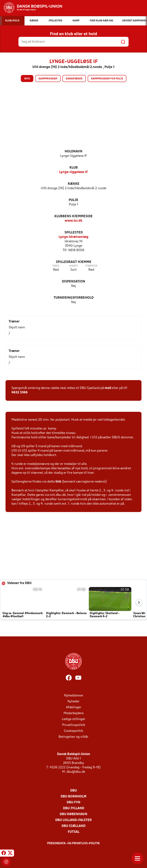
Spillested (74, 233)
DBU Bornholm (73, 797)
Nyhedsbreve (73, 696)
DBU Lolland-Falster (73, 820)
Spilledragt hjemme (74, 262)
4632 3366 (20, 393)
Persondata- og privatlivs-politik (73, 843)
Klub (74, 168)
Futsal (74, 832)
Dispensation (73, 282)
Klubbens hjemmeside (73, 216)
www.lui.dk (73, 221)
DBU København (73, 814)
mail (108, 388)
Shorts (74, 266)
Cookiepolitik (73, 731)
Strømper (91, 266)
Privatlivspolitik (74, 725)
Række (74, 184)
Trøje (56, 266)
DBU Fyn (73, 802)
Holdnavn (73, 152)
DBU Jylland (74, 808)
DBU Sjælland (73, 826)
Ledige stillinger (74, 719)
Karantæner (74, 79)
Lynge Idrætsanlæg (73, 237)
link (58, 482)
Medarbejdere (74, 713)
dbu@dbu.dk (76, 772)
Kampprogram (48, 79)
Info (27, 79)
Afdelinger (74, 707)
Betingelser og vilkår (73, 737)
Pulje (73, 200)
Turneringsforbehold (74, 298)
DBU (73, 791)
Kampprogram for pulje (107, 79)
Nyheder (73, 702)
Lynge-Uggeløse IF (73, 172)
